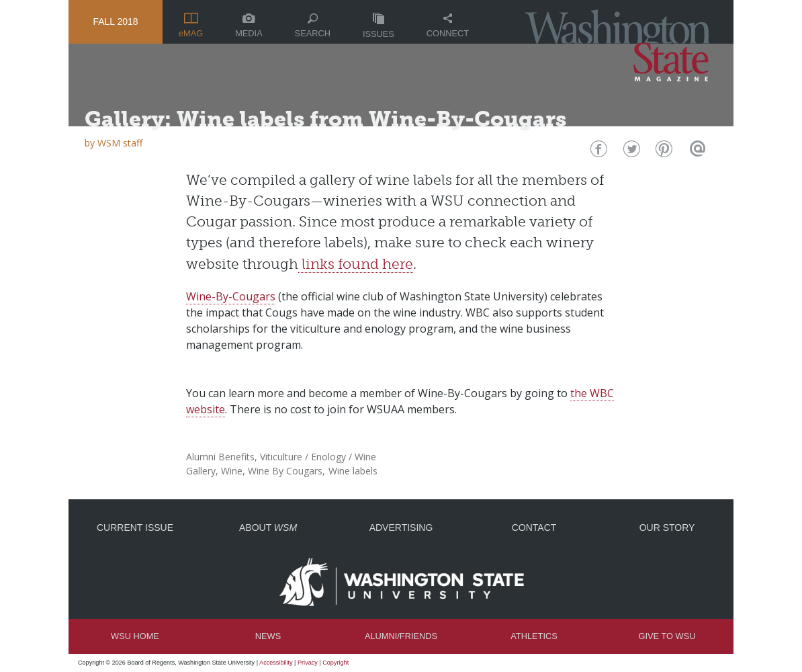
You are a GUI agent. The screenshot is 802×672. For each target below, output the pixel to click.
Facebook (597, 152)
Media (249, 26)
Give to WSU (667, 636)
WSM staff (120, 143)
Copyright (336, 663)
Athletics (534, 636)
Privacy (308, 663)
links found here (356, 264)
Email (696, 152)
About (268, 528)
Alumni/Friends (401, 636)
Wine (232, 471)
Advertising (401, 528)
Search (313, 26)
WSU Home (135, 636)
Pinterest (663, 152)
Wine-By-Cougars (231, 296)
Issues (378, 26)
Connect (448, 26)
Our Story (667, 528)
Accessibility (276, 663)
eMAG (191, 26)
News (268, 636)
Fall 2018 (115, 22)
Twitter (630, 152)
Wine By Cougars (285, 471)
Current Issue (135, 528)
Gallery (201, 471)
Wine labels (353, 471)
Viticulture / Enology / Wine (318, 457)
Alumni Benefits (220, 457)
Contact (534, 528)
